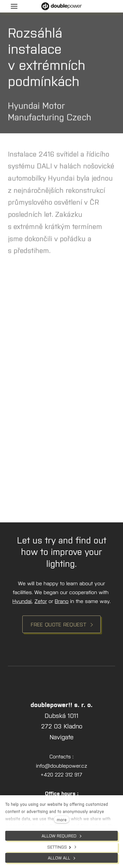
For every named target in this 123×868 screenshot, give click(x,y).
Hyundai (22, 601)
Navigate (61, 736)
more (62, 819)
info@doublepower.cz (62, 765)
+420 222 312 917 (61, 774)
